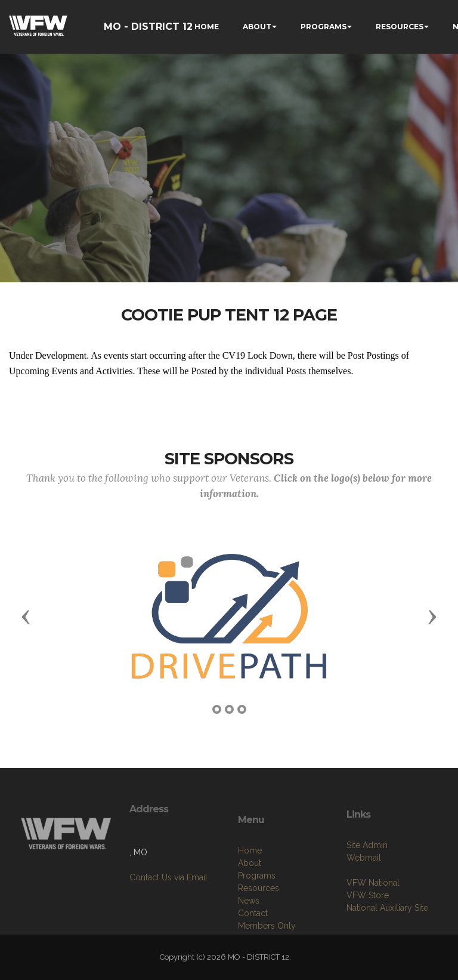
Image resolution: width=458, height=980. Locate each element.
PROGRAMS (324, 27)
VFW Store (368, 927)
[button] (26, 616)
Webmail (364, 890)
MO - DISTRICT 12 (148, 27)
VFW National (373, 915)
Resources (259, 928)
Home (250, 890)
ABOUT (257, 27)
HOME (207, 27)
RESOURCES (400, 27)
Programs (257, 916)
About (250, 903)
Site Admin (367, 877)
